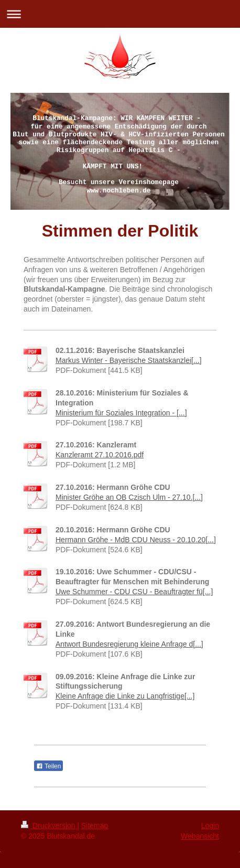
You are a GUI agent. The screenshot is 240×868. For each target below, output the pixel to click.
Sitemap (95, 826)
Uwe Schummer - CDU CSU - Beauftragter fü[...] (134, 592)
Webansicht (200, 836)
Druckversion (49, 826)
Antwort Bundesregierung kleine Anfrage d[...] (129, 644)
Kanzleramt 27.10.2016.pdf (100, 455)
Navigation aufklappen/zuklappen (120, 14)
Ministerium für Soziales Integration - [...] (121, 413)
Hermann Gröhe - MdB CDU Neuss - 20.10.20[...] (136, 540)
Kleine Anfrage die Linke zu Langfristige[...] (125, 696)
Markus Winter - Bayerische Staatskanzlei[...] (129, 360)
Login (210, 826)
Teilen (48, 766)
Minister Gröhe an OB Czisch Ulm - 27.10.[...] (129, 497)
